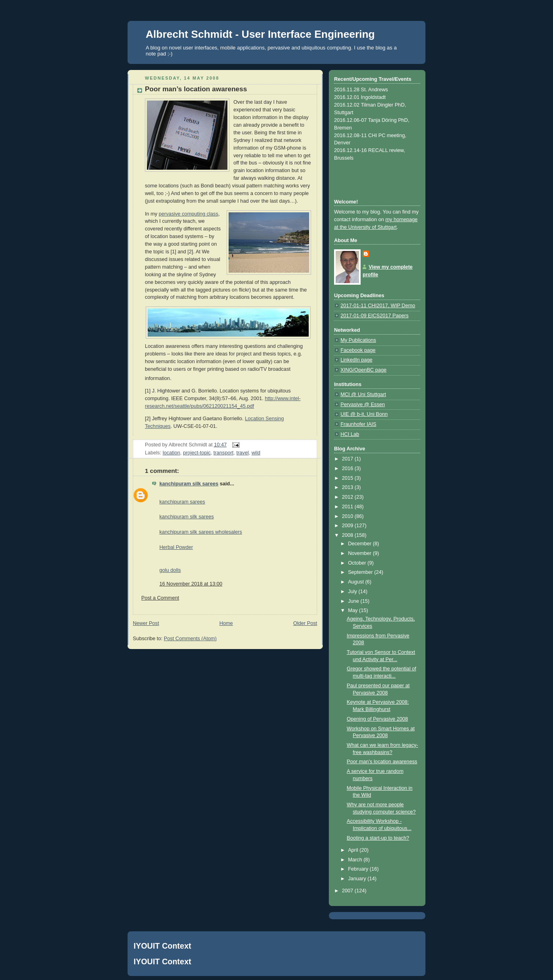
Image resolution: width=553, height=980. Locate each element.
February (359, 869)
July (353, 592)
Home (226, 623)
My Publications (358, 340)
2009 (349, 526)
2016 (349, 468)
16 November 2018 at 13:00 (191, 584)
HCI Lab (350, 434)
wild (256, 453)
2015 (349, 478)
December (361, 544)
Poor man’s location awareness (382, 762)
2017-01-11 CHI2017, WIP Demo (378, 306)
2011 (349, 507)
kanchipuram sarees (182, 502)
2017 (349, 459)
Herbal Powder (176, 547)
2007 (349, 891)
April (354, 850)
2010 (349, 516)
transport (223, 453)
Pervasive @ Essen (363, 405)
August (357, 582)
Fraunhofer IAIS (358, 424)
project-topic (197, 453)
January (358, 879)
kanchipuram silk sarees (189, 484)
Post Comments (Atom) (190, 639)
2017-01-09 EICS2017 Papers (375, 316)
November (361, 553)
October (358, 563)
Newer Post (146, 623)
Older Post (305, 623)
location (171, 453)
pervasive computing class (188, 214)
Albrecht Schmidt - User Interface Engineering (260, 34)
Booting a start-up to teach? (378, 838)
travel (242, 453)
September (361, 572)
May (354, 610)
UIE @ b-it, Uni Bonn (364, 414)
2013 (349, 487)
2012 (349, 497)
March (356, 860)
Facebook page (358, 350)
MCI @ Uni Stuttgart (363, 394)
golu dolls (170, 570)
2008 (349, 535)
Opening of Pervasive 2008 (378, 719)
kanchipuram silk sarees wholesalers (201, 532)
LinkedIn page (356, 360)
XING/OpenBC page (363, 370)
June (354, 601)
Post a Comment (160, 598)
